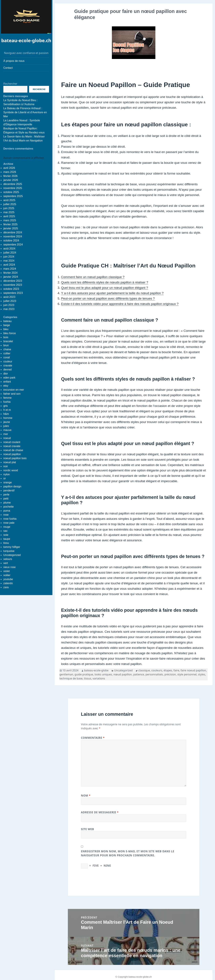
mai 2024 (9, 261)
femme (7, 398)
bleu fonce (10, 333)
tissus (88, 678)
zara (6, 587)
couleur (8, 361)
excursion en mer (14, 390)
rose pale (9, 523)
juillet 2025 (10, 204)
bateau (7, 321)
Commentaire (93, 738)
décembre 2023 (13, 281)
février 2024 (10, 273)
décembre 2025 (13, 184)
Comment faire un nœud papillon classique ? (93, 277)
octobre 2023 (11, 289)
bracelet (8, 341)
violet (6, 571)
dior (6, 374)
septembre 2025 (13, 196)
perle (6, 495)
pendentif (9, 491)
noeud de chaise (13, 450)
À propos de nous (14, 61)
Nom (86, 796)
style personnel (187, 674)
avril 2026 (9, 168)
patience (139, 674)
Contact (8, 68)
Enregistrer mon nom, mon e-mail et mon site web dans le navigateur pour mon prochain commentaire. (128, 853)
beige (7, 325)
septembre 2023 (13, 293)
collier (7, 353)
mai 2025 (9, 212)
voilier (7, 575)
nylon (7, 474)
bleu (6, 329)
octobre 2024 (11, 241)
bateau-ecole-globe (96, 670)
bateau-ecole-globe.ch (26, 40)
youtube (8, 579)
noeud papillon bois (15, 458)
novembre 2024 (13, 236)
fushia (7, 402)
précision (170, 674)
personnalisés (154, 674)
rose (6, 515)
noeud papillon (12, 454)
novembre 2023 (13, 285)
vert (6, 563)
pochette (8, 507)
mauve (7, 430)
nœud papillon (123, 674)
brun (6, 345)
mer (6, 434)
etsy (6, 386)
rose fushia (10, 519)
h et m (7, 410)
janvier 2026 (11, 180)
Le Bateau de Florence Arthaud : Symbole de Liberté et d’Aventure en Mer (25, 112)
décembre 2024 (13, 232)
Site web (88, 829)
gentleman (66, 674)
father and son (12, 394)
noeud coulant (12, 442)
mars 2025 (10, 220)
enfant (7, 382)
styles (202, 674)
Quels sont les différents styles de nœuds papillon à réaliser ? (105, 282)
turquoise (9, 551)
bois (6, 337)
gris (6, 406)
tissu (6, 543)
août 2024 (9, 249)
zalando (8, 583)
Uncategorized (12, 555)
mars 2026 (10, 172)
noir (6, 466)
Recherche (39, 89)
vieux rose (9, 567)
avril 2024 (9, 265)
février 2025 (10, 224)
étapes (168, 670)
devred (7, 370)
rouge (7, 527)
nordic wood (11, 470)
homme (8, 418)
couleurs (157, 670)
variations (99, 678)
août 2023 (9, 297)
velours (8, 559)
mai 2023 (9, 309)
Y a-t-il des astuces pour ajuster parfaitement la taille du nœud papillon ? (112, 293)
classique (144, 670)
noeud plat (10, 462)
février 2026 (10, 176)
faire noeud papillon (193, 670)
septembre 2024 (13, 245)
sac (5, 531)
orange (8, 482)
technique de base (71, 678)
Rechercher (10, 84)
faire (176, 670)
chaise (7, 349)
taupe (7, 539)
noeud (7, 438)
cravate (8, 366)
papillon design (12, 486)
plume (7, 503)
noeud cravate (12, 446)
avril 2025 (9, 216)
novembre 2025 (13, 188)
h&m (6, 414)
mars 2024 (10, 269)
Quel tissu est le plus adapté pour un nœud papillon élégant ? (105, 288)
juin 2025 (9, 208)
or (5, 478)
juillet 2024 (10, 253)
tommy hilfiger (12, 547)
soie (6, 535)
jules (6, 426)
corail (7, 357)
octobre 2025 (11, 192)
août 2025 (9, 200)
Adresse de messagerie (100, 812)
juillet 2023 (10, 301)
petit (6, 499)
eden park (9, 378)
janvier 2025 (11, 228)
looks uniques (103, 674)
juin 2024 (9, 257)
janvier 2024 (11, 277)
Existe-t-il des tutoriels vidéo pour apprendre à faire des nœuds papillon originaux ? (120, 304)
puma (7, 511)
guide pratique (84, 674)
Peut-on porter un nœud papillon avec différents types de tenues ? (108, 298)
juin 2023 (9, 305)
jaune (7, 422)
